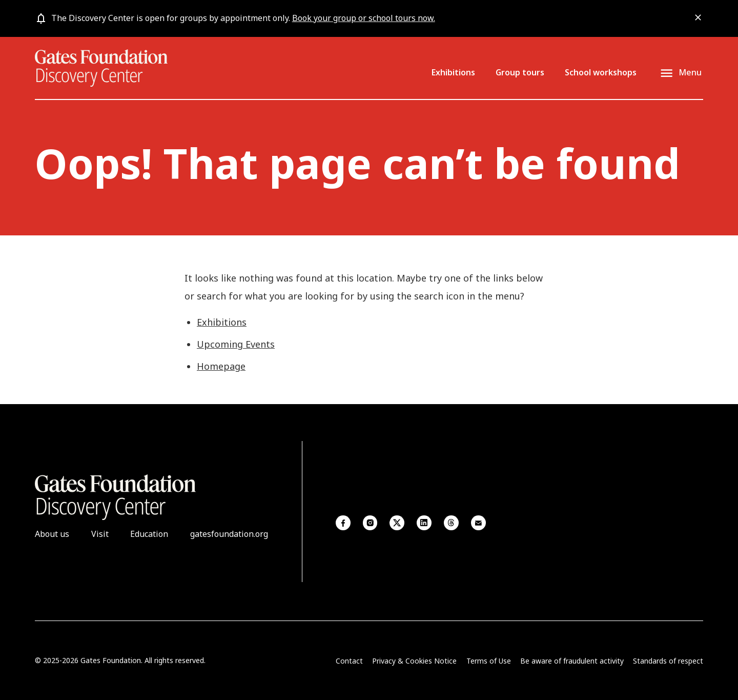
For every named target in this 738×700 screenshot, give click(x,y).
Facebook (343, 523)
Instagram (370, 523)
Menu (690, 73)
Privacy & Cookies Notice (414, 661)
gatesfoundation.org (229, 534)
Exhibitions (453, 72)
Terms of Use (489, 661)
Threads (451, 523)
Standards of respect (668, 661)
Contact (349, 661)
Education (149, 534)
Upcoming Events (236, 344)
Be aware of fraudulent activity (572, 661)
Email (478, 523)
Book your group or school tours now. (364, 18)
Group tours (520, 72)
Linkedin (424, 523)
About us (52, 534)
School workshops (601, 72)
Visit (100, 534)
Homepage (221, 366)
